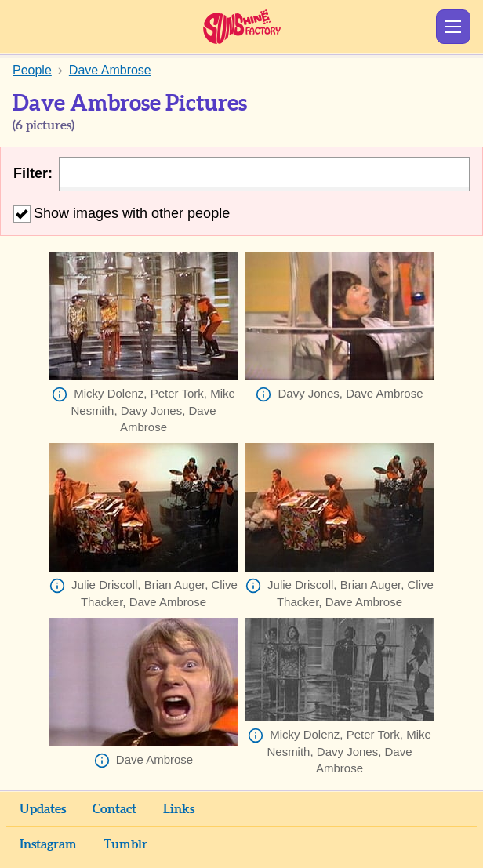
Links (179, 809)
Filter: (33, 173)
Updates (43, 809)
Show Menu (453, 27)
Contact (114, 809)
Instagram (48, 844)
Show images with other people (122, 213)
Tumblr (125, 844)
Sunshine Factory (242, 27)
